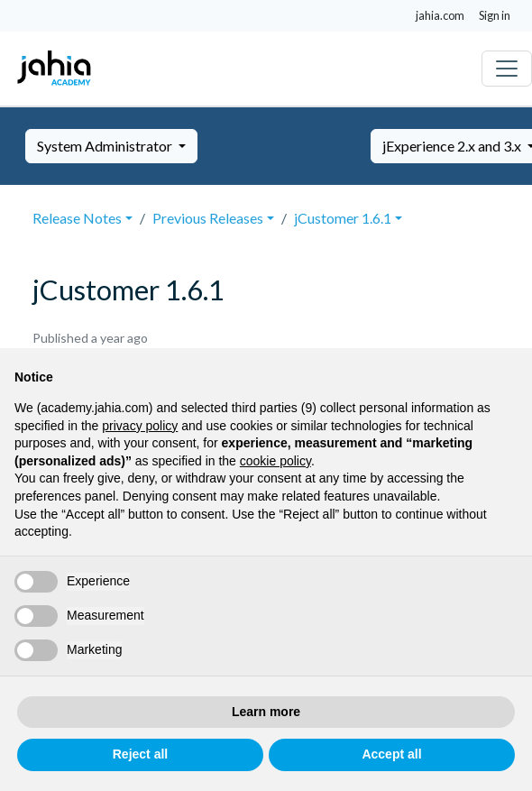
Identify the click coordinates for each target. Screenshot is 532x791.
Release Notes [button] (77, 218)
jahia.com (440, 15)
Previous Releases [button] (208, 218)
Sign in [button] (495, 15)
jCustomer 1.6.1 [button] (343, 218)
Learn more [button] (266, 712)
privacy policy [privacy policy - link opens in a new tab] (140, 426)
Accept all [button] (391, 754)
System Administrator (106, 146)
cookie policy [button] (275, 461)
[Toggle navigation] (507, 69)
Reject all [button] (140, 754)
